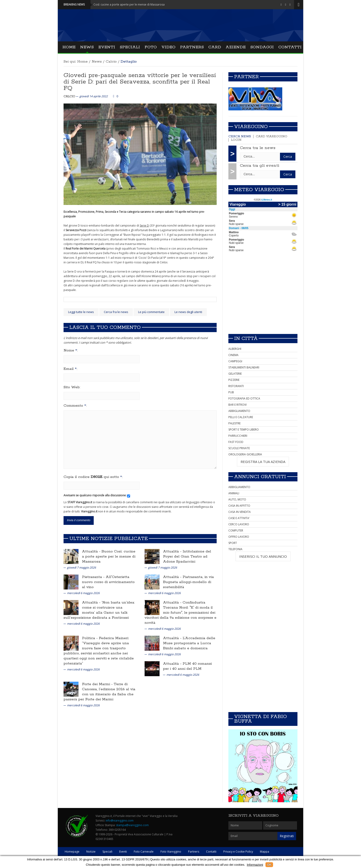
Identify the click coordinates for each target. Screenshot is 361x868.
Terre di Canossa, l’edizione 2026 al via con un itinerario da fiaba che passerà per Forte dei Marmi (99, 692)
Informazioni (255, 865)
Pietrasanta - (94, 577)
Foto (151, 47)
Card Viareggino (272, 137)
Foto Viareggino (171, 852)
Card (215, 47)
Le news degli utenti (188, 312)
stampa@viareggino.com (132, 825)
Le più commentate (151, 312)
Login (236, 140)
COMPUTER (236, 530)
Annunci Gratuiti (260, 477)
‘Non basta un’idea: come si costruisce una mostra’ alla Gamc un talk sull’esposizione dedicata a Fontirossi (99, 610)
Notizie (91, 852)
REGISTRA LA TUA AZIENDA (263, 462)
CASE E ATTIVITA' (239, 518)
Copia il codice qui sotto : (93, 477)
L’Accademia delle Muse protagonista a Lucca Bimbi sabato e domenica (189, 643)
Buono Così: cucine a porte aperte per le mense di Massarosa (109, 556)
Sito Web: (72, 387)
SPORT (233, 543)
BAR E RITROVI (237, 405)
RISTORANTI (236, 386)
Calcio (111, 62)
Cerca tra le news (258, 148)
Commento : (75, 406)
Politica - (90, 638)
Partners (192, 47)
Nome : (71, 351)
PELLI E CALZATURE (241, 417)
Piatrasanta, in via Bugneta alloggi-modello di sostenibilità (188, 582)
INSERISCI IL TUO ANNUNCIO (263, 556)
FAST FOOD (236, 442)
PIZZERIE (234, 380)
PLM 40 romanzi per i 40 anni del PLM (187, 666)
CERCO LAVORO (239, 524)
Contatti (290, 47)
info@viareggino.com (120, 821)
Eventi (107, 47)
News (87, 47)
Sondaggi (262, 47)
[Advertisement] (263, 298)
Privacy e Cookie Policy (238, 852)
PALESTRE (234, 423)
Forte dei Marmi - (98, 684)
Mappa (265, 852)
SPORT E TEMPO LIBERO (244, 430)
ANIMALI (234, 493)
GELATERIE (235, 374)
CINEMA (233, 355)
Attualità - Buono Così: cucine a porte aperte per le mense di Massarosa (122, 4)
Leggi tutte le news (81, 312)
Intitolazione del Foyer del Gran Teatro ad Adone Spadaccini (187, 556)
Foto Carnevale (144, 852)
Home (69, 47)
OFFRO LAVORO (239, 537)
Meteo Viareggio (259, 190)
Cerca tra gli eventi (260, 166)
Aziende (236, 47)
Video (168, 47)
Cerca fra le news (116, 312)
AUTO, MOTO (237, 499)
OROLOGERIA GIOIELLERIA (245, 454)
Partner (246, 77)
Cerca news (240, 137)
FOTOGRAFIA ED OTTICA (244, 398)
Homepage (72, 852)
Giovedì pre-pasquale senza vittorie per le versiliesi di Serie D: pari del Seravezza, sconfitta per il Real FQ (140, 82)
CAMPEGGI (235, 361)
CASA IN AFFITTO (239, 506)
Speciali (130, 47)
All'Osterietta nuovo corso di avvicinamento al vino (108, 582)
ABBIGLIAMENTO (239, 411)
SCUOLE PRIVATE (239, 448)
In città (246, 339)
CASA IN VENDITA (240, 512)
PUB (231, 392)
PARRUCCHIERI (238, 436)
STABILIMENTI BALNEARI (244, 367)
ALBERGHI (235, 349)
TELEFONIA (235, 549)
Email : (70, 369)
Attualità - (92, 551)
